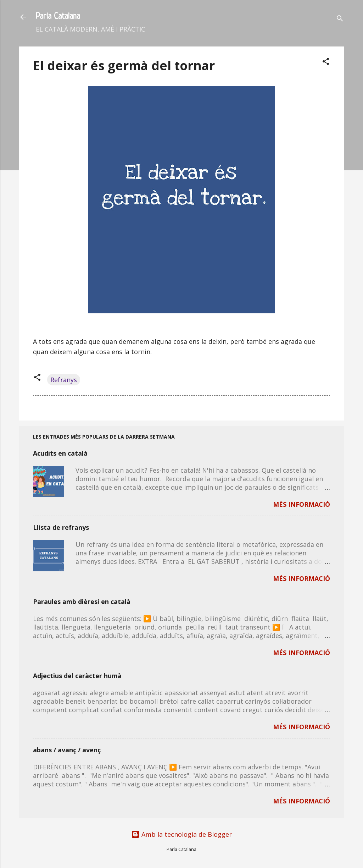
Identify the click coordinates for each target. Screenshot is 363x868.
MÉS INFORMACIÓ (301, 504)
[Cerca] (340, 19)
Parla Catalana (58, 17)
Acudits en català (60, 453)
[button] (326, 62)
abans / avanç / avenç (67, 750)
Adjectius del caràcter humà (77, 676)
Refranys (64, 380)
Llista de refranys (61, 527)
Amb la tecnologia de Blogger (181, 834)
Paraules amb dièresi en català (82, 601)
